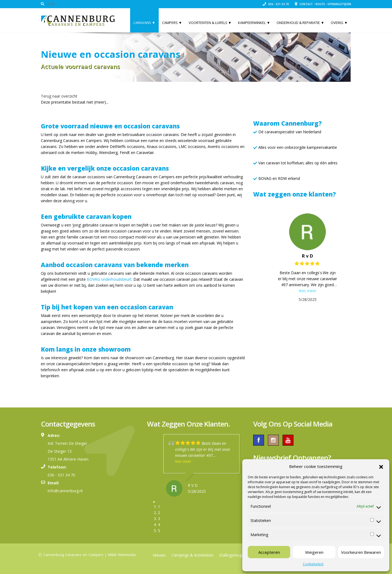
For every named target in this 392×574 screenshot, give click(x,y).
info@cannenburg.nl (65, 491)
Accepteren (269, 552)
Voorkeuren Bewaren (361, 552)
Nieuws (159, 555)
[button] (381, 466)
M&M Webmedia (122, 555)
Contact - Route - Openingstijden (323, 4)
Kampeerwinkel (254, 23)
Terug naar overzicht (59, 96)
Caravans (144, 23)
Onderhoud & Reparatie (300, 23)
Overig (339, 23)
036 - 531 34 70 (276, 4)
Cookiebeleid (313, 564)
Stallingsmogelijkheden (239, 555)
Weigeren (314, 552)
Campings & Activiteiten (192, 555)
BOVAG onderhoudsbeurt (109, 279)
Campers (172, 23)
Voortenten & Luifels (210, 23)
